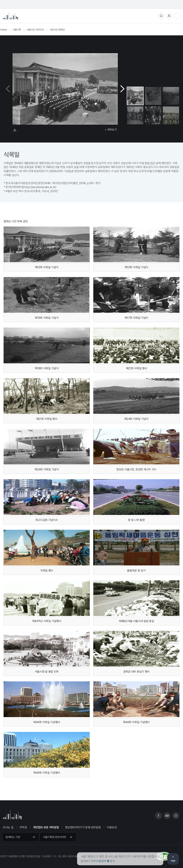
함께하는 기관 (13, 837)
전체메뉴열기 (177, 16)
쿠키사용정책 (99, 861)
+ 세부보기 (111, 130)
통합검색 (161, 16)
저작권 (23, 827)
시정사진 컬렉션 (57, 30)
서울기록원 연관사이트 (55, 837)
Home (4, 30)
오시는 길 (8, 827)
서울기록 (17, 30)
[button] (122, 89)
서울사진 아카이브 (35, 30)
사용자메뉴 (169, 16)
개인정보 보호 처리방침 (46, 827)
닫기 (112, 861)
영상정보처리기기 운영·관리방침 (83, 827)
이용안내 (112, 827)
